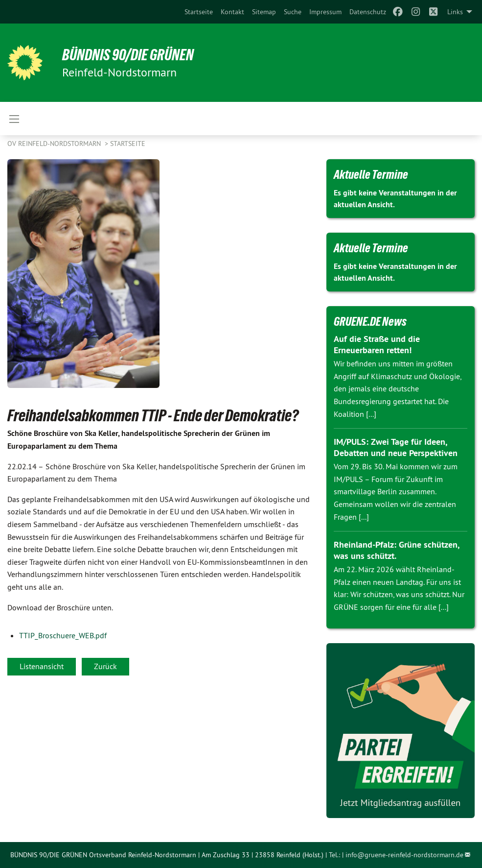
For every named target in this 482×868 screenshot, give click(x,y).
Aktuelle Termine (371, 174)
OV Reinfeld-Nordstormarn (55, 144)
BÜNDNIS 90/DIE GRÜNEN (128, 55)
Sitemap (264, 12)
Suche (293, 12)
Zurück (105, 666)
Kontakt (232, 12)
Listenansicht (42, 666)
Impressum (325, 12)
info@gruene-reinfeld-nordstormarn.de (404, 855)
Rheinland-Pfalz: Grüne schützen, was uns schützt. (396, 550)
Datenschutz (368, 12)
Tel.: (334, 855)
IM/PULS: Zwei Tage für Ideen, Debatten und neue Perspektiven (396, 447)
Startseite (199, 12)
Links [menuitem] (455, 12)
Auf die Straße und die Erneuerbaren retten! (377, 344)
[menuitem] (199, 12)
